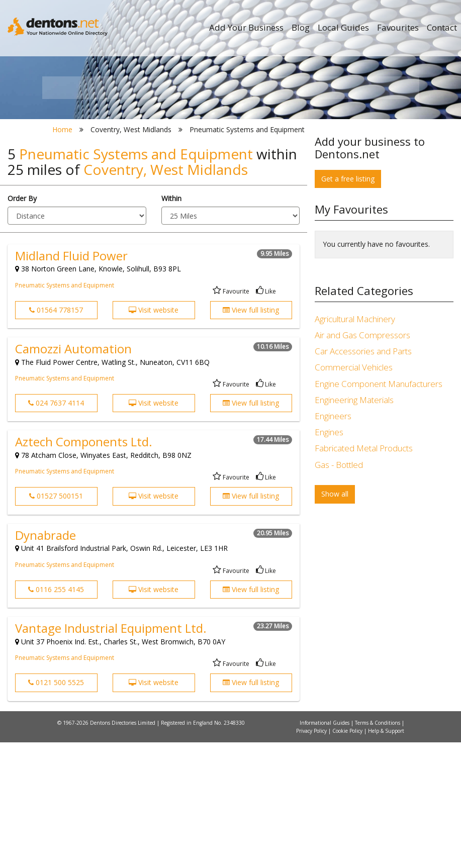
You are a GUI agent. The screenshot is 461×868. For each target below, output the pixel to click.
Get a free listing (348, 304)
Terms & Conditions (378, 848)
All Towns (98, 206)
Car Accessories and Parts (363, 477)
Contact (442, 27)
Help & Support (386, 856)
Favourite (231, 417)
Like (266, 417)
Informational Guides (325, 848)
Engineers (333, 542)
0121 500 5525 (56, 808)
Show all (335, 620)
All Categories (235, 206)
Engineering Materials (354, 525)
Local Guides (343, 27)
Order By (22, 324)
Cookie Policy (348, 856)
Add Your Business (246, 27)
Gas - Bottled (339, 590)
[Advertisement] (384, 713)
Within (171, 324)
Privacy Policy (312, 856)
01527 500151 (56, 622)
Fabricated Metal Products (364, 574)
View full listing (251, 436)
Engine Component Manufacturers (379, 509)
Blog (301, 27)
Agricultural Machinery (355, 445)
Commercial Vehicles (354, 493)
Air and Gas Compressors (362, 461)
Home (62, 255)
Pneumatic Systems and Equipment (65, 411)
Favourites (398, 27)
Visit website (154, 436)
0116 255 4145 (56, 715)
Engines (329, 558)
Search (360, 189)
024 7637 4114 (56, 528)
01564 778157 (56, 436)
